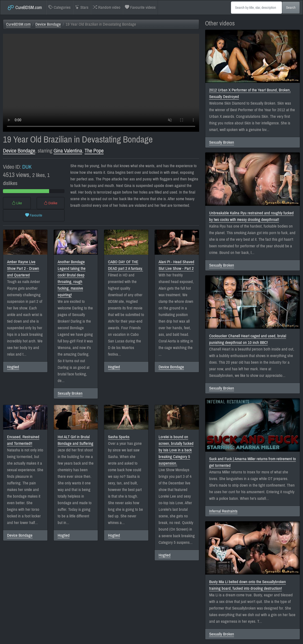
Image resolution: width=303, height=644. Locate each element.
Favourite (34, 215)
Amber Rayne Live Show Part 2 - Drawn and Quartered (23, 268)
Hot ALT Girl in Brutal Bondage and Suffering (76, 440)
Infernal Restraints (223, 511)
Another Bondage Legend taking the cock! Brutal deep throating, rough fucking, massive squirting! (72, 278)
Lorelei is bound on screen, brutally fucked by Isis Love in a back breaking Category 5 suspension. (176, 450)
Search (291, 8)
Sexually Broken (70, 393)
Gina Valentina (68, 151)
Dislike (51, 203)
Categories (60, 7)
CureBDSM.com (25, 8)
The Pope (94, 151)
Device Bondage (48, 24)
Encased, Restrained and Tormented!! (23, 440)
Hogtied (13, 367)
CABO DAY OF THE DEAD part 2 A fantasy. (125, 265)
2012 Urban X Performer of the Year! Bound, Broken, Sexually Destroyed (250, 93)
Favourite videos (140, 7)
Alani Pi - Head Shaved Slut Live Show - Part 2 (176, 265)
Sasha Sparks (119, 437)
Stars (82, 7)
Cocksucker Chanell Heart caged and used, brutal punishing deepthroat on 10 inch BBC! (248, 339)
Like (17, 203)
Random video (107, 7)
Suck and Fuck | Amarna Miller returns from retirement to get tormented (253, 462)
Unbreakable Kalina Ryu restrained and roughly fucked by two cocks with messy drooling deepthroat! (251, 216)
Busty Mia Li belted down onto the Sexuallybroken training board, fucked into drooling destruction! (248, 585)
